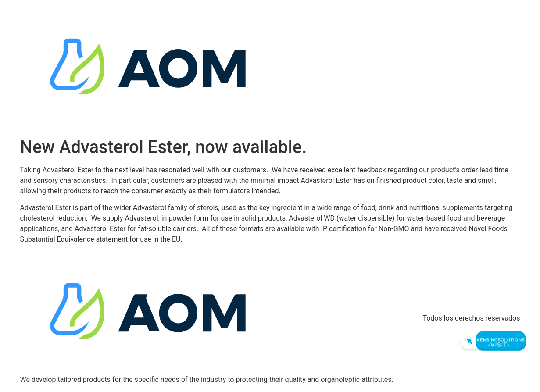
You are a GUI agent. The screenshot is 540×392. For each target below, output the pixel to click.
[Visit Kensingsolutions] (492, 341)
